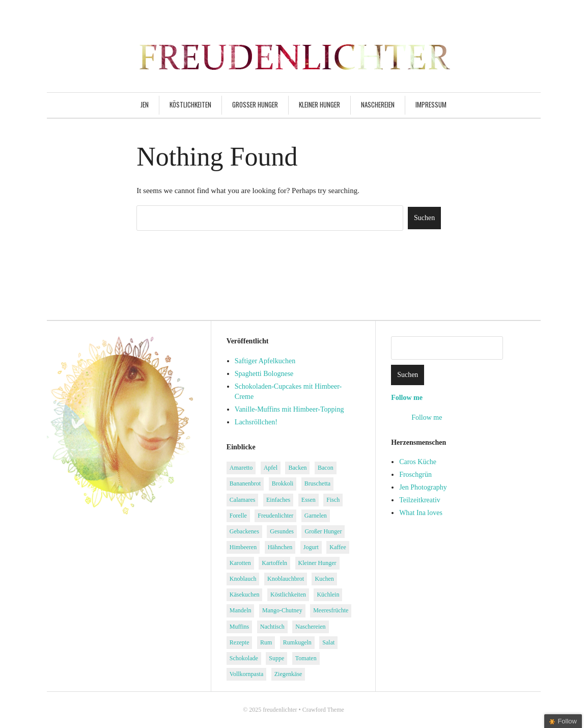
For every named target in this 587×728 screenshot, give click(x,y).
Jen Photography (423, 487)
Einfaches (278, 500)
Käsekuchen (245, 595)
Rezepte (240, 642)
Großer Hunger (255, 104)
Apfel (271, 468)
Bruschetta (317, 483)
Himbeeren (243, 547)
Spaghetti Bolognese (264, 374)
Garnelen (316, 516)
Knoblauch (243, 579)
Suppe (276, 658)
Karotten (240, 563)
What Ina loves (421, 513)
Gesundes (282, 531)
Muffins (239, 627)
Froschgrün (415, 475)
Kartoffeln (274, 563)
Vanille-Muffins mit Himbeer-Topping (289, 409)
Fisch (333, 500)
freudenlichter (280, 710)
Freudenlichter (275, 516)
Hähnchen (280, 547)
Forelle (238, 516)
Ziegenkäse (288, 674)
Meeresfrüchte (331, 610)
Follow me (407, 398)
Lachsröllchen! (256, 422)
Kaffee (338, 547)
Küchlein (328, 595)
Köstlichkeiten (190, 104)
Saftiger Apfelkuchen (265, 361)
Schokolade (244, 658)
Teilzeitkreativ (420, 500)
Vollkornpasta (246, 674)
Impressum (431, 104)
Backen (297, 468)
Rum (266, 642)
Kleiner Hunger (319, 104)
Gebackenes (244, 531)
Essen (309, 500)
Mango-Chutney (282, 610)
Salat (328, 642)
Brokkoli (283, 483)
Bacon (326, 468)
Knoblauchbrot (286, 579)
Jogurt (311, 547)
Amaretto (241, 468)
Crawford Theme (323, 710)
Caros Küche (418, 462)
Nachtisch (272, 627)
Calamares (243, 500)
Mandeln (241, 610)
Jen (145, 104)
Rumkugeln (297, 642)
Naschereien (378, 104)
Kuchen (324, 579)
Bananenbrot (245, 483)
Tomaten (306, 658)
